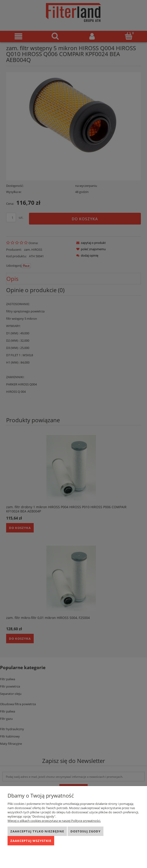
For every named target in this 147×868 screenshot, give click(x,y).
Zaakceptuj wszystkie (31, 841)
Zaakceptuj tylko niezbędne (37, 831)
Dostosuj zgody (86, 831)
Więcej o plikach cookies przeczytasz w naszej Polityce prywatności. (54, 821)
